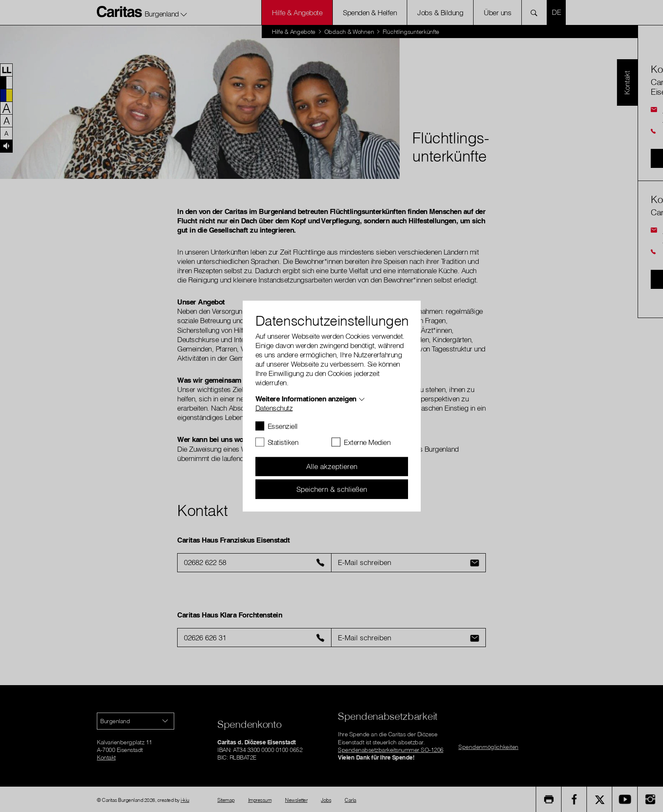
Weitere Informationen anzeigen (306, 398)
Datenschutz (274, 407)
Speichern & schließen (332, 489)
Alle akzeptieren (332, 466)
